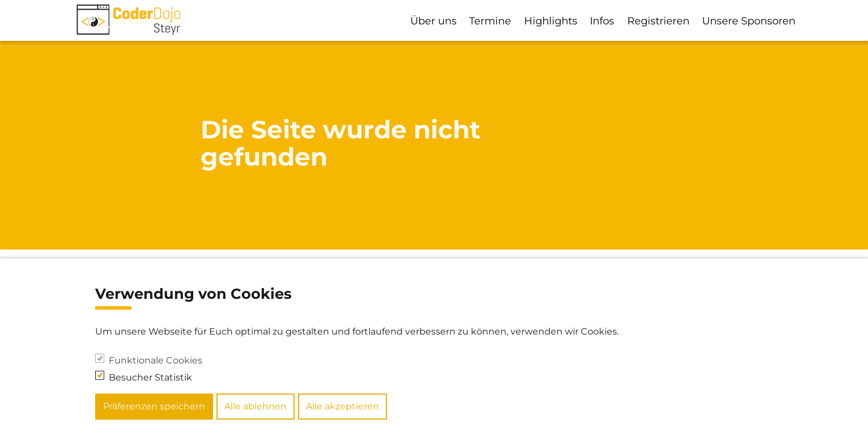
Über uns (433, 21)
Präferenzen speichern (154, 423)
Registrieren (658, 21)
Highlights (551, 21)
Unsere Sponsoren (749, 21)
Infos (602, 21)
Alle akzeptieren (342, 423)
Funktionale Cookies (156, 376)
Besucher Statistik (150, 393)
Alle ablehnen (256, 423)
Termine (490, 21)
